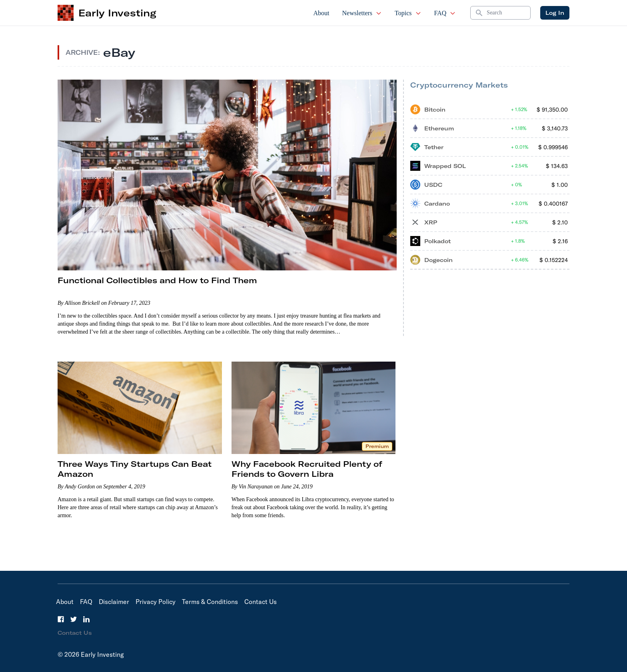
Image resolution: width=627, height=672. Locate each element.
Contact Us (261, 602)
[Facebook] (61, 619)
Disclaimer (114, 602)
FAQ (445, 13)
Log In (555, 13)
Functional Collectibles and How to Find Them (157, 280)
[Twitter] (74, 619)
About (321, 13)
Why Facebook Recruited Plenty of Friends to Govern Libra (307, 469)
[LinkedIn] (86, 619)
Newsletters (362, 13)
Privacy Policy (156, 602)
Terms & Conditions (210, 602)
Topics (408, 13)
